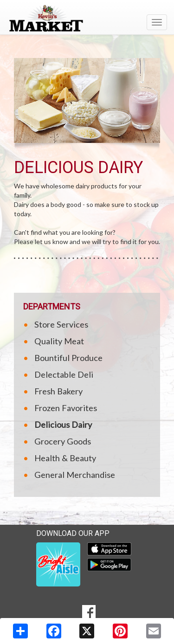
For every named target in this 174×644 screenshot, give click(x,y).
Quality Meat (59, 341)
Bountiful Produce (68, 358)
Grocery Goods (63, 441)
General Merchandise (75, 475)
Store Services (61, 324)
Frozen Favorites (66, 408)
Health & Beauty (65, 458)
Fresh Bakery (58, 391)
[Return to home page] (87, 18)
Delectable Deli (64, 374)
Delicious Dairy (63, 425)
